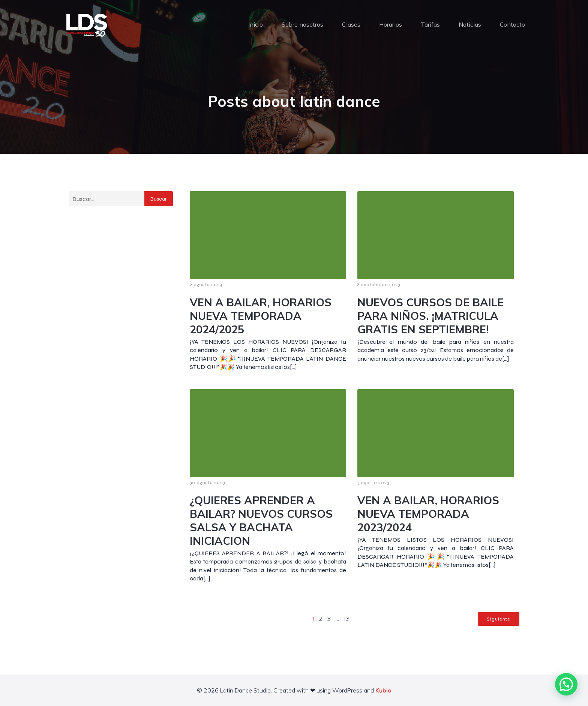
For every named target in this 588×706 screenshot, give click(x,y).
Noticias (470, 24)
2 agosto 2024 (206, 285)
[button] (566, 684)
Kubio (383, 690)
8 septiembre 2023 (379, 285)
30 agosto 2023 (207, 483)
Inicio (256, 24)
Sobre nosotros (302, 24)
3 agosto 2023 (373, 483)
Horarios (391, 24)
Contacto (512, 24)
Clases (351, 24)
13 (347, 619)
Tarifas (430, 24)
